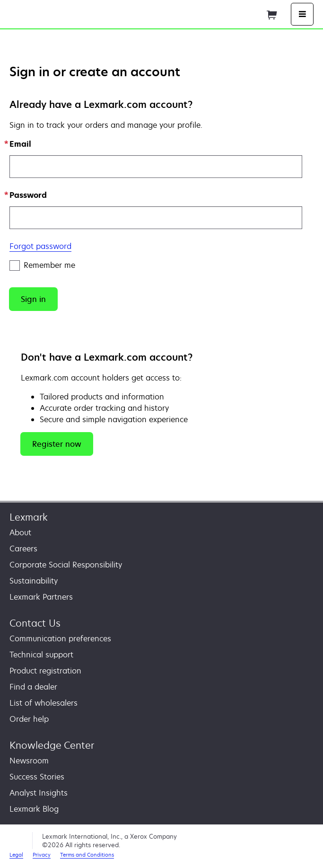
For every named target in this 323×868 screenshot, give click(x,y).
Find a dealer (33, 687)
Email (20, 144)
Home (122, 13)
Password (28, 195)
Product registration (45, 671)
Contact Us (35, 623)
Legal (16, 855)
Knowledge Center (52, 745)
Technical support (41, 655)
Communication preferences (60, 638)
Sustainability (34, 581)
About (20, 532)
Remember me (42, 265)
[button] (33, 299)
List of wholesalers (44, 703)
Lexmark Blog (34, 809)
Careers (23, 549)
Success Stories (37, 777)
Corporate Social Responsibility (66, 565)
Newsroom (29, 761)
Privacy (42, 855)
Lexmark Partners (41, 597)
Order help (29, 719)
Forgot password (40, 246)
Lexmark (29, 517)
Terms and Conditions (87, 855)
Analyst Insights (39, 793)
